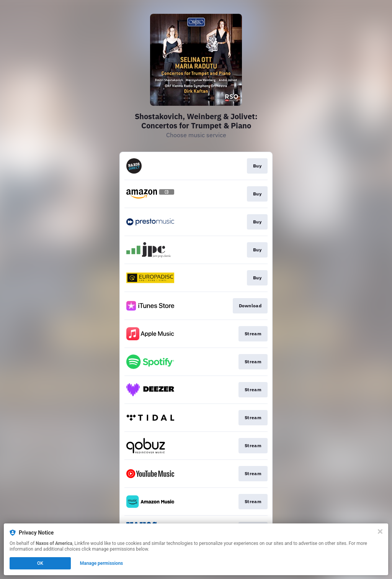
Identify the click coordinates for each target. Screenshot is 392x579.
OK (40, 563)
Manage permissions (102, 563)
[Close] (380, 531)
